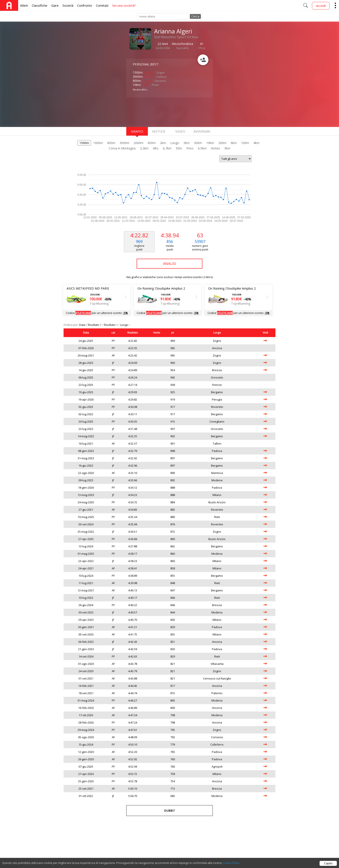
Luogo (125, 325)
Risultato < (111, 325)
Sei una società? (124, 5)
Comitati (102, 5)
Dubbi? (170, 811)
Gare (55, 5)
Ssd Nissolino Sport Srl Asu (176, 37)
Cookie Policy (231, 863)
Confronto (85, 5)
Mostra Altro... (141, 89)
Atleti (24, 5)
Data (83, 325)
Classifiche (40, 5)
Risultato (133, 333)
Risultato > (95, 325)
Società (68, 5)
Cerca (195, 16)
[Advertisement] (161, 112)
